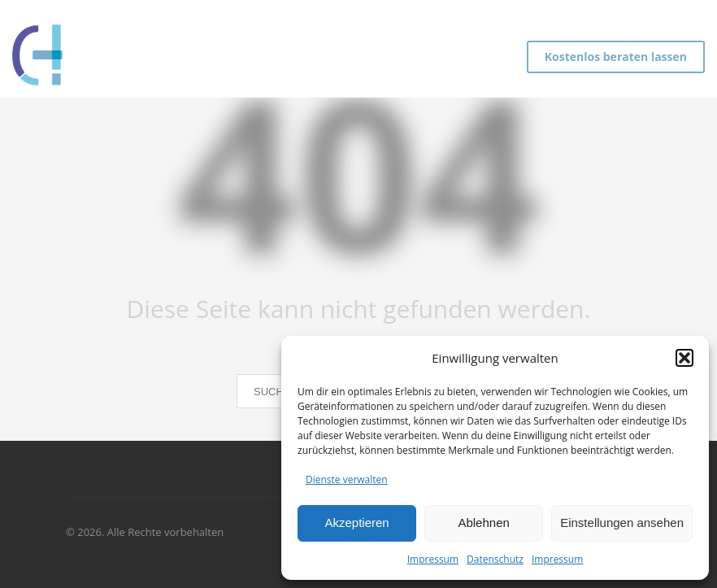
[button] (684, 358)
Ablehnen (483, 523)
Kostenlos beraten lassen (616, 57)
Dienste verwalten (347, 479)
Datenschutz (495, 559)
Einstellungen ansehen (622, 523)
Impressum (433, 559)
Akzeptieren (356, 523)
